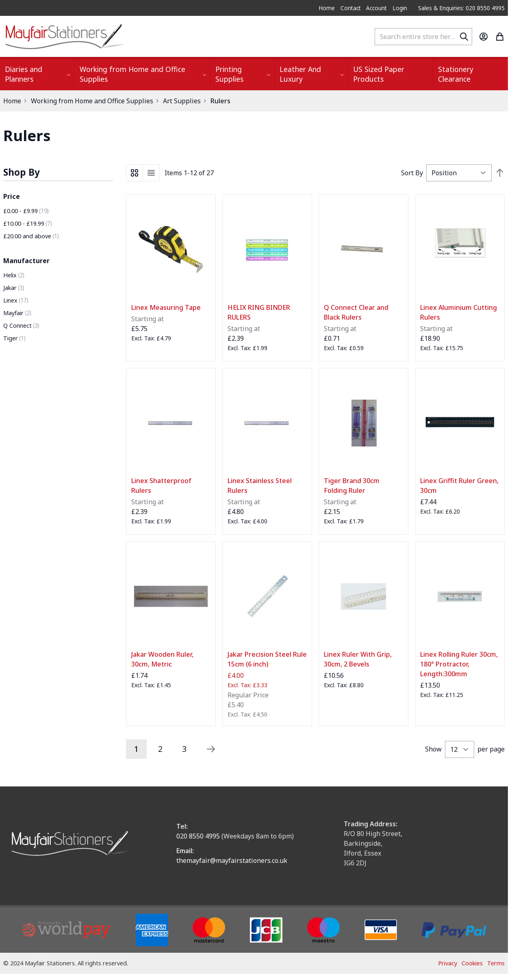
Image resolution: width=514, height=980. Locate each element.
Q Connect (21, 326)
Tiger (14, 338)
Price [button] (12, 196)
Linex (16, 300)
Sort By (412, 173)
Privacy (448, 963)
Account (376, 8)
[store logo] (64, 36)
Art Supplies (182, 101)
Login (400, 8)
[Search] (464, 37)
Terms (496, 963)
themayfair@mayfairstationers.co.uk (232, 860)
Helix (14, 275)
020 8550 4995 (198, 836)
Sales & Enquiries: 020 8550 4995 (461, 8)
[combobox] (423, 37)
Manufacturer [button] (26, 261)
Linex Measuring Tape (166, 307)
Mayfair (17, 313)
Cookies (472, 963)
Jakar (14, 288)
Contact (351, 8)
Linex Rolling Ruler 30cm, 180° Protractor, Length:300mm (459, 664)
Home (327, 8)
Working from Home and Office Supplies (92, 101)
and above (31, 236)
